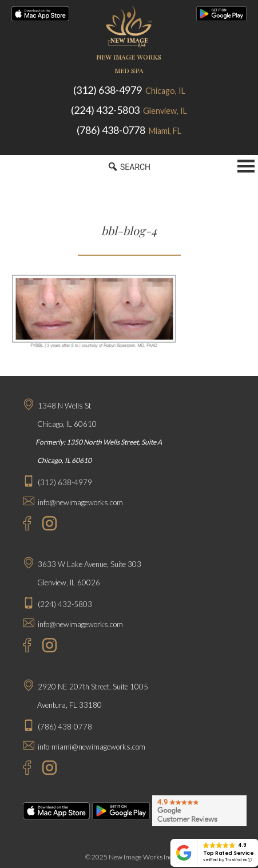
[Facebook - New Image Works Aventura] (21, 769)
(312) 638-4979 (129, 90)
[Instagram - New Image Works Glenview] (47, 647)
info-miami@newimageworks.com (92, 747)
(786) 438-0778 (129, 130)
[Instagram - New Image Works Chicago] (47, 525)
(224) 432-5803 (129, 110)
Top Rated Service (228, 853)
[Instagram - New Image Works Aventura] (47, 769)
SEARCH (129, 167)
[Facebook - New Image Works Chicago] (21, 525)
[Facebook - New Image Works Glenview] (21, 647)
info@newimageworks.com (80, 502)
